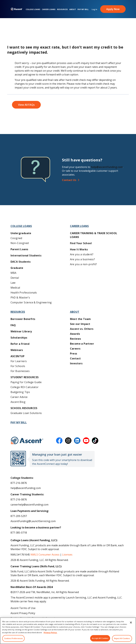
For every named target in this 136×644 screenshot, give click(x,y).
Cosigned (16, 238)
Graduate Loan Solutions (26, 413)
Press (74, 354)
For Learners (19, 361)
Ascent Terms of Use (23, 608)
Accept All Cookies (100, 638)
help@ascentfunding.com (107, 167)
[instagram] (68, 441)
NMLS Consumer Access (45, 555)
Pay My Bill (83, 10)
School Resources (24, 408)
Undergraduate (21, 233)
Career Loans (49, 10)
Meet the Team (80, 319)
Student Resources (25, 377)
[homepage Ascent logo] (17, 10)
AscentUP (18, 356)
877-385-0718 (19, 533)
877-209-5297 (19, 516)
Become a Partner (82, 344)
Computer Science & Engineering (31, 302)
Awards (75, 334)
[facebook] (59, 441)
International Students (26, 255)
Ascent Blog (18, 402)
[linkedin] (77, 441)
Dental (15, 278)
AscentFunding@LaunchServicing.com (33, 521)
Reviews (76, 339)
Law (13, 283)
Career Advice (19, 397)
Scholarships (19, 338)
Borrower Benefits (23, 319)
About (73, 10)
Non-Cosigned (20, 243)
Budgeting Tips (20, 392)
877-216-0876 (19, 483)
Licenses (67, 555)
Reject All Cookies (122, 638)
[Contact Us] (95, 180)
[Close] (131, 623)
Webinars (17, 350)
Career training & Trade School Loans (94, 235)
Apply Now (113, 10)
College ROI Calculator (25, 387)
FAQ (13, 325)
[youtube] (86, 441)
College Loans (33, 10)
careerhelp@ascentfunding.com (29, 505)
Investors (76, 363)
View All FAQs (26, 105)
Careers (75, 349)
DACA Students (21, 262)
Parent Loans (19, 249)
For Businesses (20, 371)
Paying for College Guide (26, 382)
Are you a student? (82, 254)
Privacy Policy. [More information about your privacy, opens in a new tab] (50, 632)
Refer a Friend (20, 344)
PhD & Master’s (20, 297)
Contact (75, 358)
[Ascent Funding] (27, 441)
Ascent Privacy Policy (23, 613)
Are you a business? (83, 259)
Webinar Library (21, 331)
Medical (15, 288)
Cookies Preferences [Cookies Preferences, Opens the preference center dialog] (13, 638)
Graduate (17, 268)
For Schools (18, 366)
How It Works (79, 249)
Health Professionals (24, 293)
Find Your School (81, 243)
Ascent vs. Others (82, 329)
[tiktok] (95, 441)
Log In (94, 10)
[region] (68, 631)
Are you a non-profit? (84, 264)
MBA (14, 273)
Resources (62, 10)
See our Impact (80, 324)
